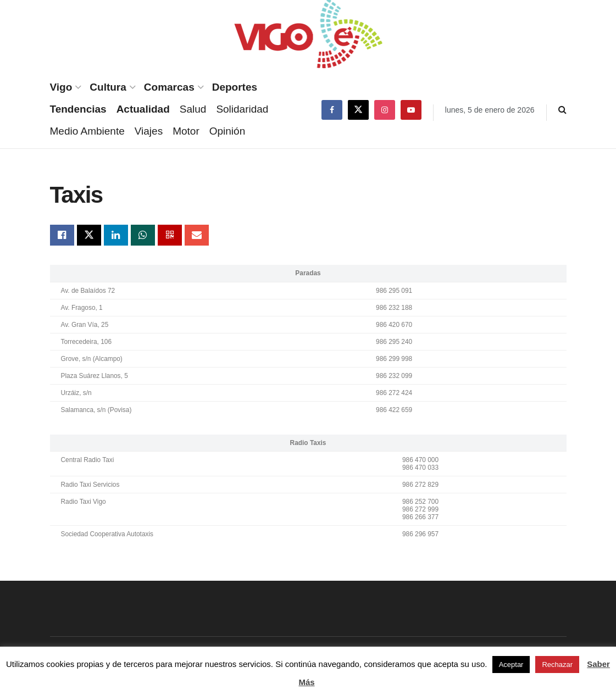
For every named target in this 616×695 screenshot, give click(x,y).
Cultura (108, 87)
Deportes (235, 87)
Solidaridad (242, 109)
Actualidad (143, 109)
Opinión (227, 131)
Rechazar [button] (557, 665)
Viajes (149, 131)
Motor (186, 131)
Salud (193, 109)
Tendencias (78, 109)
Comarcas (169, 87)
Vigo (61, 87)
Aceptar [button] (511, 665)
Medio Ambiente (87, 131)
